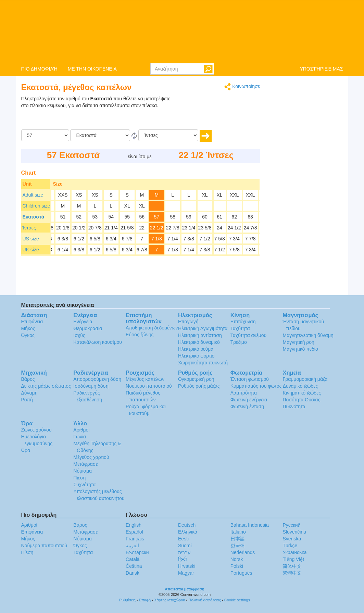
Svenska (292, 539)
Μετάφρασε (85, 464)
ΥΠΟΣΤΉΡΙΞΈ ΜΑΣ (321, 69)
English (134, 525)
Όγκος (28, 335)
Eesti (183, 539)
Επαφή (145, 600)
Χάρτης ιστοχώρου (170, 600)
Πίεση (79, 478)
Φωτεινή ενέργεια (249, 400)
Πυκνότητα (294, 406)
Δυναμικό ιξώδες (300, 386)
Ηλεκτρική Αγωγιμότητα (203, 328)
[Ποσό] (45, 135)
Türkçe (290, 546)
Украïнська (294, 552)
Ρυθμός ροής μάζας (199, 386)
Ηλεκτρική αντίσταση (200, 335)
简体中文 (292, 566)
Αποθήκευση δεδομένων (152, 328)
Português (241, 573)
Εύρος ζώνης (140, 335)
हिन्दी (183, 559)
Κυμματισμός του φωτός (256, 386)
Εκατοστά (34, 217)
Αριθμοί (81, 430)
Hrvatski (187, 566)
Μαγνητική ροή (298, 342)
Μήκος (28, 328)
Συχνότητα (84, 485)
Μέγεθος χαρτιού (91, 457)
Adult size (33, 195)
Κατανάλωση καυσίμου (98, 342)
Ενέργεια (83, 322)
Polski (237, 566)
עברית (184, 552)
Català (133, 559)
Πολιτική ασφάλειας (204, 600)
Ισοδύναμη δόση (91, 386)
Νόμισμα (83, 471)
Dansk (133, 573)
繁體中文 (292, 573)
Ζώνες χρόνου (36, 430)
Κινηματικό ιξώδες (302, 393)
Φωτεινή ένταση (247, 406)
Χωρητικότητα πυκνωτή (203, 363)
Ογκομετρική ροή (196, 379)
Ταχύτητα (240, 328)
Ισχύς (79, 335)
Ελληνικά (188, 532)
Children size (36, 206)
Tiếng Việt (293, 559)
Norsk (237, 559)
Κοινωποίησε (242, 87)
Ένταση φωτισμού (250, 379)
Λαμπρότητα (244, 393)
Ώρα (26, 450)
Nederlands (243, 552)
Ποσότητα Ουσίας (301, 400)
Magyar (186, 573)
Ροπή (27, 400)
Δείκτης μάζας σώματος (46, 386)
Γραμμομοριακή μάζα (305, 379)
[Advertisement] (217, 112)
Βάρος (28, 379)
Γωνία (80, 437)
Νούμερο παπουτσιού (149, 386)
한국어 (238, 546)
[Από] (100, 135)
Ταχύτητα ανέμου (249, 335)
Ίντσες (29, 228)
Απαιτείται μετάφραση (185, 589)
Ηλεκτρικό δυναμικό (199, 342)
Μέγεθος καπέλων (145, 379)
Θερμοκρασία (88, 328)
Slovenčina (294, 532)
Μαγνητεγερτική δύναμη (308, 335)
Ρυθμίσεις (127, 600)
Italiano (238, 532)
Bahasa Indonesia (250, 525)
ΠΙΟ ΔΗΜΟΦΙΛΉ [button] (39, 69)
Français (135, 539)
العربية (132, 546)
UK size (31, 250)
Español (134, 532)
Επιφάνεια (32, 322)
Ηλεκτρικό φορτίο (196, 356)
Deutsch (187, 525)
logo (182, 31)
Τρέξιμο (239, 342)
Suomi (185, 546)
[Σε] (168, 135)
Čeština (134, 566)
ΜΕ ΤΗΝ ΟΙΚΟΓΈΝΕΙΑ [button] (92, 69)
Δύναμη (29, 393)
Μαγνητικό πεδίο (300, 349)
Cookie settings (237, 600)
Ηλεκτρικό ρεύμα (196, 349)
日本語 (238, 539)
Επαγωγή (188, 322)
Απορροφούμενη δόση (97, 379)
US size (31, 239)
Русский (291, 525)
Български (137, 552)
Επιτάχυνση (243, 322)
